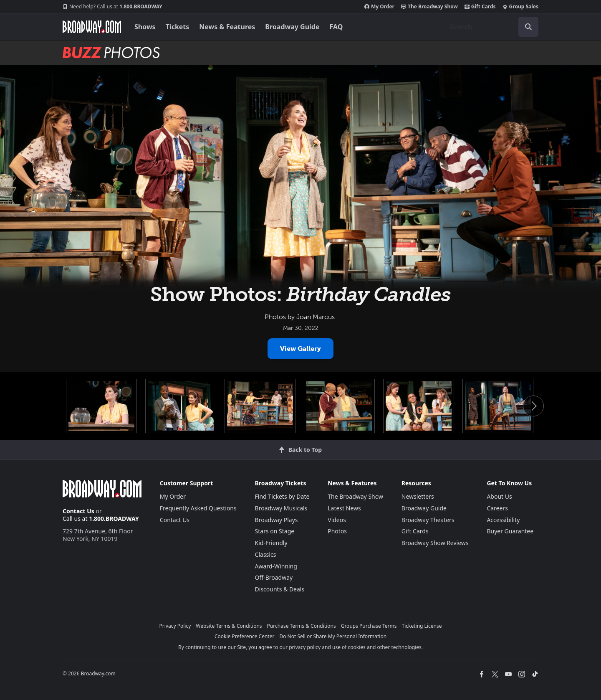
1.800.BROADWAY (112, 7)
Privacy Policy (175, 626)
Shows (145, 27)
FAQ (336, 27)
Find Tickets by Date (282, 496)
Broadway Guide (292, 27)
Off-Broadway (274, 577)
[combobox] (491, 27)
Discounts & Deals (280, 589)
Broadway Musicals (281, 508)
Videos (337, 520)
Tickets (178, 27)
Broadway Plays (277, 520)
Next (533, 406)
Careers (497, 508)
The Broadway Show (429, 7)
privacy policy (305, 647)
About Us (499, 496)
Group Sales (520, 7)
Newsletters (418, 496)
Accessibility (503, 520)
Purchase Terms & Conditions (302, 626)
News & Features (227, 27)
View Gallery (300, 349)
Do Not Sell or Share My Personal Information (333, 636)
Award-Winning (276, 566)
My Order (379, 7)
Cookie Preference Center (245, 636)
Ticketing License (422, 626)
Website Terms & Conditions (229, 626)
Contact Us (78, 511)
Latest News (344, 508)
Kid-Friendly (271, 543)
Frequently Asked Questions (198, 508)
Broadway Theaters (428, 520)
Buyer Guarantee (510, 531)
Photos (337, 531)
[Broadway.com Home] (92, 27)
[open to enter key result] (528, 27)
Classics (266, 554)
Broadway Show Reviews (435, 543)
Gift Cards (480, 7)
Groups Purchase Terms (369, 626)
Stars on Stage (275, 531)
